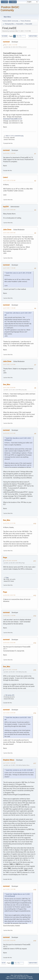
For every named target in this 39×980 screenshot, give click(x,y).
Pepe (5, 558)
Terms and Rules (18, 975)
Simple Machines (22, 977)
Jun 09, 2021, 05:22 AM (9, 643)
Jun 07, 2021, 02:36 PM (9, 388)
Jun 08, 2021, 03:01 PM (9, 595)
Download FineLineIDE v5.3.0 (13, 119)
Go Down (5, 36)
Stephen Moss (9, 760)
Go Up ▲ (26, 975)
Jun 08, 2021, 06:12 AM (9, 433)
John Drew (7, 230)
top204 (6, 207)
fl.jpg (6, 578)
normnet (6, 42)
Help (12, 975)
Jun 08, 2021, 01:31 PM (9, 523)
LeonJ (5, 177)
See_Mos (7, 384)
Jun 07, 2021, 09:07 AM (9, 233)
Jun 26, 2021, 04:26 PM (9, 940)
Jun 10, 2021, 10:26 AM (9, 763)
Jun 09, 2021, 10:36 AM (11, 670)
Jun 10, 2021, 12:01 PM (9, 889)
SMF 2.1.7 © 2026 (12, 977)
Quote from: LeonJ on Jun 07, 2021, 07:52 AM (19, 273)
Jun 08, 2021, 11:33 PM (9, 616)
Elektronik (30, 977)
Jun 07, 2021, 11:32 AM (9, 268)
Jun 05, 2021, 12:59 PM (9, 153)
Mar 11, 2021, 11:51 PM (11, 45)
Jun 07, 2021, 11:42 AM (9, 308)
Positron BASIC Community (10, 9)
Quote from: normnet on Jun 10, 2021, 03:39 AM (19, 770)
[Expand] (9, 440)
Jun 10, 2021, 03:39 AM (9, 713)
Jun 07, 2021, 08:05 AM (9, 210)
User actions (33, 36)
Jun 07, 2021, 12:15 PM (9, 364)
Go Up (4, 963)
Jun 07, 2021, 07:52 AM (9, 180)
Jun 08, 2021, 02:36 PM (11, 561)
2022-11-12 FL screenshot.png (13, 136)
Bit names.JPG (9, 695)
